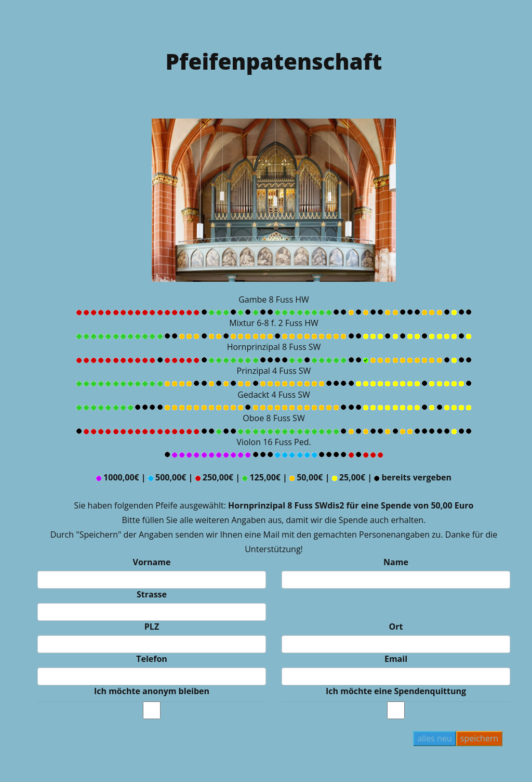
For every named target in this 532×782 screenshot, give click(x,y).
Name (396, 562)
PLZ (152, 627)
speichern (479, 738)
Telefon (152, 659)
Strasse (152, 594)
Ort (396, 627)
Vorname (152, 562)
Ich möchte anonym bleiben (152, 691)
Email (396, 659)
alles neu (434, 738)
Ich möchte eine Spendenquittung (396, 691)
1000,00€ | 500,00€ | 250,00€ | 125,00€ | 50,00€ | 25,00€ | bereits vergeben (274, 477)
